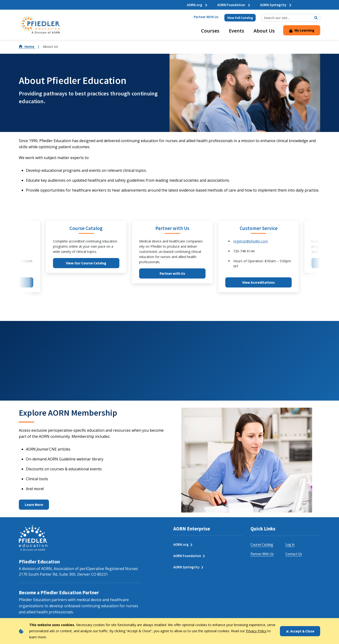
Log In (290, 544)
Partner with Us (172, 273)
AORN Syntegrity (276, 5)
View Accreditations (258, 282)
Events (236, 31)
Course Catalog (262, 544)
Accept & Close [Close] (300, 631)
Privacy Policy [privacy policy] (256, 631)
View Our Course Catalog (86, 263)
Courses (210, 31)
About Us (264, 31)
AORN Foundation (234, 5)
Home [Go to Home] (27, 47)
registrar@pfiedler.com (251, 241)
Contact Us (294, 554)
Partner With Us (206, 17)
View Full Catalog (240, 18)
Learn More (34, 505)
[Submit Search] (316, 18)
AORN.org (197, 5)
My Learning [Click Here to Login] (302, 30)
